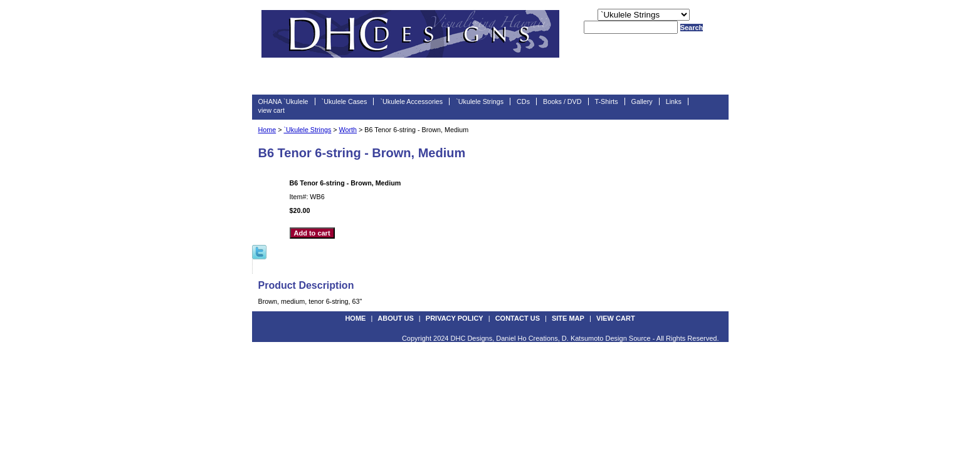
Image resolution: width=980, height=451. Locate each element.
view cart (271, 110)
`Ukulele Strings (480, 101)
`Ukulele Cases (345, 101)
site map (568, 318)
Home (267, 130)
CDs (523, 101)
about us (395, 318)
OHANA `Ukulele (283, 101)
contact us (518, 318)
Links (674, 101)
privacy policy (455, 318)
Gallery (642, 101)
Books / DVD (562, 101)
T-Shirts (607, 101)
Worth (348, 130)
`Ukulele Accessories (411, 101)
